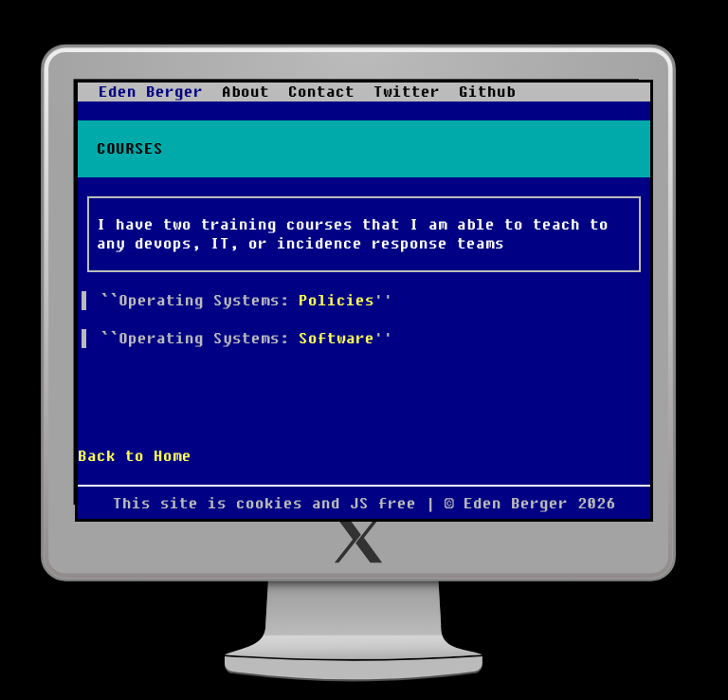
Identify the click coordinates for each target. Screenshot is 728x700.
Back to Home (135, 456)
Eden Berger (151, 92)
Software (337, 339)
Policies (337, 301)
